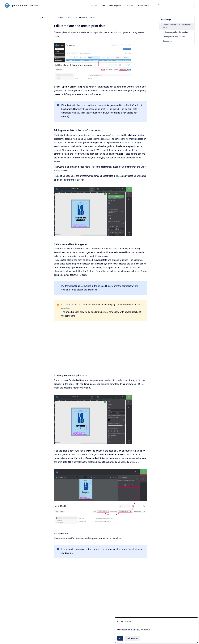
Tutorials (94, 5)
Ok (120, 638)
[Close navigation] (43, 18)
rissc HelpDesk (115, 5)
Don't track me (132, 638)
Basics (93, 17)
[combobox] (175, 6)
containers (69, 305)
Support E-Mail (144, 5)
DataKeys (130, 5)
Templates (83, 17)
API (103, 5)
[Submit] (159, 6)
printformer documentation (26, 5)
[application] (198, 643)
